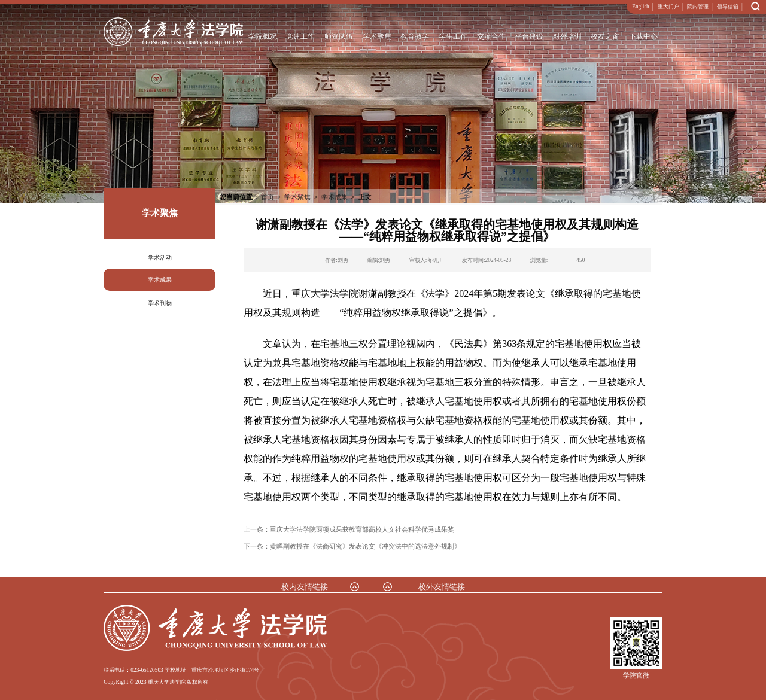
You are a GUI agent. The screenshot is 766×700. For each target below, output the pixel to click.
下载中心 (643, 36)
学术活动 (160, 258)
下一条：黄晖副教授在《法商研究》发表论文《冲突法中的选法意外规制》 (352, 547)
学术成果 (160, 280)
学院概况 (262, 36)
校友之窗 (605, 36)
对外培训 (567, 36)
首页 (268, 197)
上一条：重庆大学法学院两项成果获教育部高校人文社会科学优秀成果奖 (349, 530)
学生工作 (453, 36)
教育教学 (415, 36)
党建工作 (300, 36)
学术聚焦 (376, 36)
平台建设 (529, 36)
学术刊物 (160, 303)
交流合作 (491, 36)
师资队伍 (339, 36)
